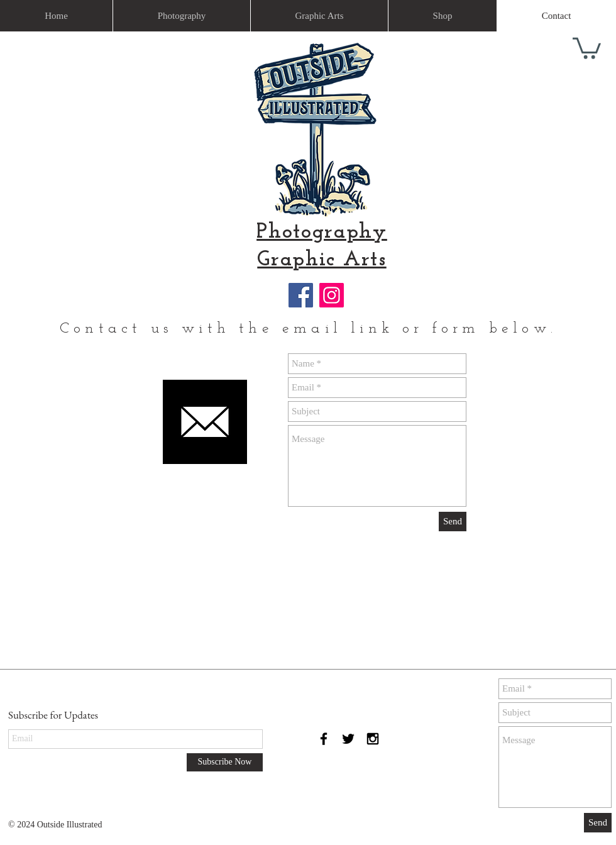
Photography (322, 232)
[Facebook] (301, 295)
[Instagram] (332, 295)
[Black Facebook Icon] (324, 739)
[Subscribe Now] (225, 762)
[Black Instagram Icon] (373, 739)
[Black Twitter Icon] (348, 739)
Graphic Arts (322, 260)
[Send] (453, 522)
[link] (587, 47)
